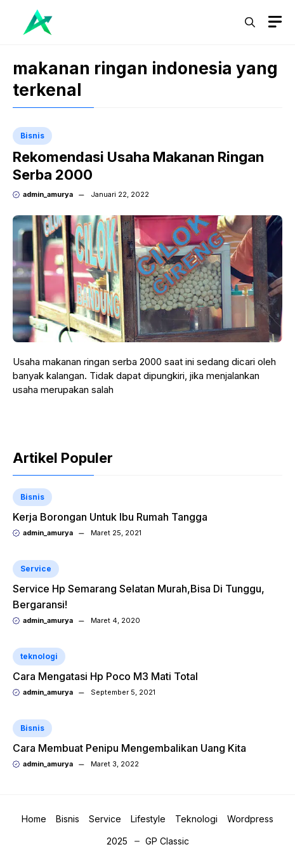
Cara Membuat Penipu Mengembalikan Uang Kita (129, 748)
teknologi (39, 656)
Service (36, 569)
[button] (250, 22)
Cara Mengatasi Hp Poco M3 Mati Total (105, 676)
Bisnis (32, 136)
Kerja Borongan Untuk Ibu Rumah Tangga (110, 517)
